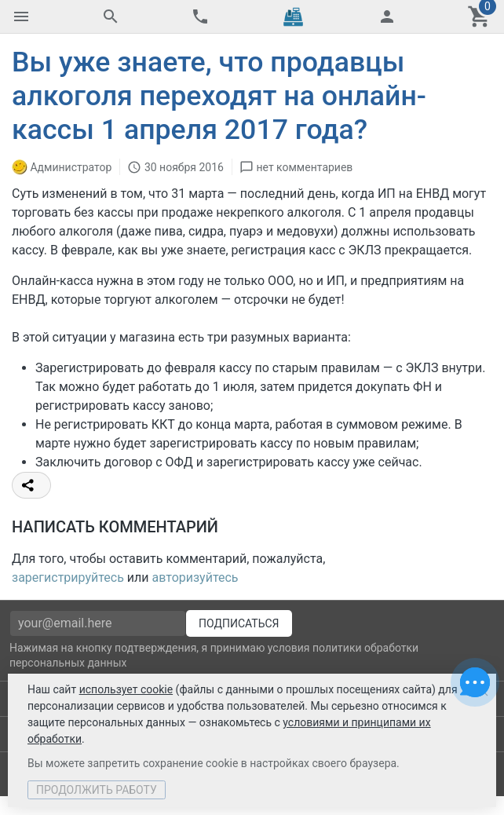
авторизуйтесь (195, 577)
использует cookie (126, 689)
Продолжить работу (97, 790)
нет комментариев (304, 166)
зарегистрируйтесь (68, 577)
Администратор (71, 166)
